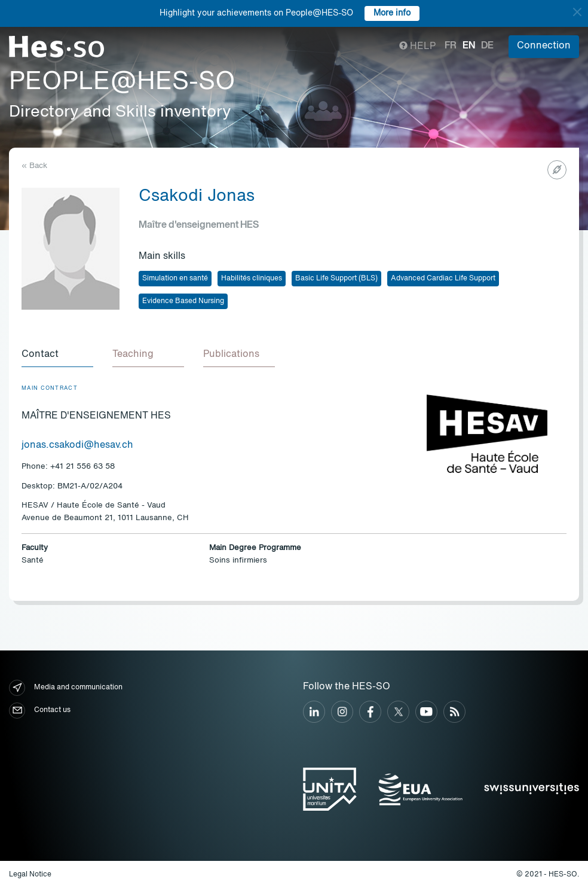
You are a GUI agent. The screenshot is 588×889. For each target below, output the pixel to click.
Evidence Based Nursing (183, 301)
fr (451, 46)
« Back (34, 166)
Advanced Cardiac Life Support (443, 279)
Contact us (40, 711)
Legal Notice (30, 875)
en (469, 46)
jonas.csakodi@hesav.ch (77, 445)
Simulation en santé (175, 279)
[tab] (57, 355)
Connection (544, 46)
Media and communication (66, 688)
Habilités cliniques (252, 279)
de (487, 46)
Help (417, 47)
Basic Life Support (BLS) (336, 279)
